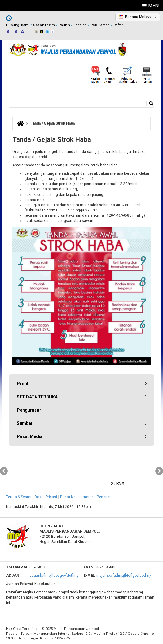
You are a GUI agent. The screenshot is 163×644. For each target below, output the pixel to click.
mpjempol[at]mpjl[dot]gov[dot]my (124, 576)
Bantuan (80, 25)
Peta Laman (100, 25)
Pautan (64, 25)
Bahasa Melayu (138, 17)
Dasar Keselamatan (77, 497)
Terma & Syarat (19, 497)
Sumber (25, 423)
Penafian (104, 497)
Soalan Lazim (44, 25)
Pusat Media (30, 436)
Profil (23, 384)
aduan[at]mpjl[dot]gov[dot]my (54, 576)
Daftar (118, 25)
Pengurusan (29, 410)
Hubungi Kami (18, 25)
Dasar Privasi (46, 497)
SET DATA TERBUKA (37, 397)
